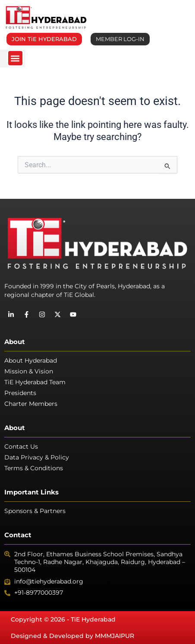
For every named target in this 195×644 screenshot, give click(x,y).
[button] (15, 58)
